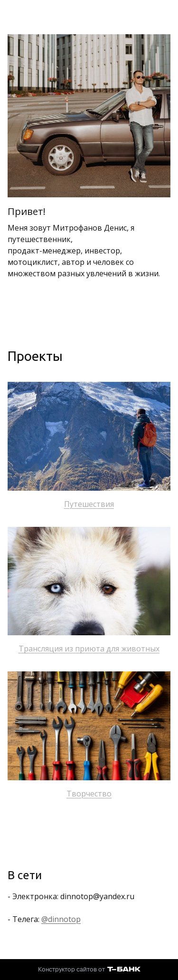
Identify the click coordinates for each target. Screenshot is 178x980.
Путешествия (89, 504)
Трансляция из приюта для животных (89, 649)
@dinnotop (61, 919)
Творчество (89, 794)
